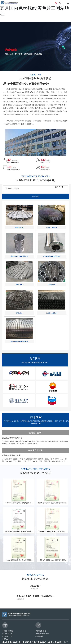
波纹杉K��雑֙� (52, 228)
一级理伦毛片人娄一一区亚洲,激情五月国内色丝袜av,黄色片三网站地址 (35, 8)
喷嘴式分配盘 (19, 228)
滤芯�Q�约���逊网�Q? (19, 256)
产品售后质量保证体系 (11, 455)
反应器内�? (35, 586)
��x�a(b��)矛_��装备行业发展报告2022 (36, 596)
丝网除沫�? (19, 285)
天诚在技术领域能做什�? (13, 438)
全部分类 (35, 197)
